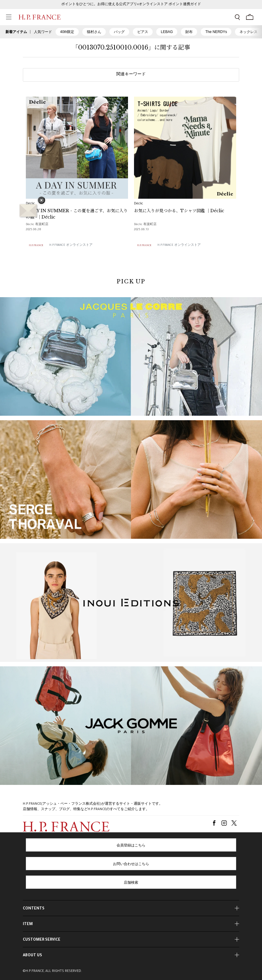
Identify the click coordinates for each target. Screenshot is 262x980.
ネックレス (248, 32)
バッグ (119, 32)
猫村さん (94, 32)
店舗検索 (131, 883)
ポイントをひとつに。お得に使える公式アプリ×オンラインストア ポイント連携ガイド (131, 5)
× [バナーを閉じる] (41, 201)
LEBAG (167, 32)
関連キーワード (131, 75)
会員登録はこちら (131, 846)
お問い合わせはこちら (131, 864)
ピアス (143, 32)
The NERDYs (216, 32)
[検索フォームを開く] (237, 17)
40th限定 (67, 32)
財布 (189, 32)
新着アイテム (16, 32)
